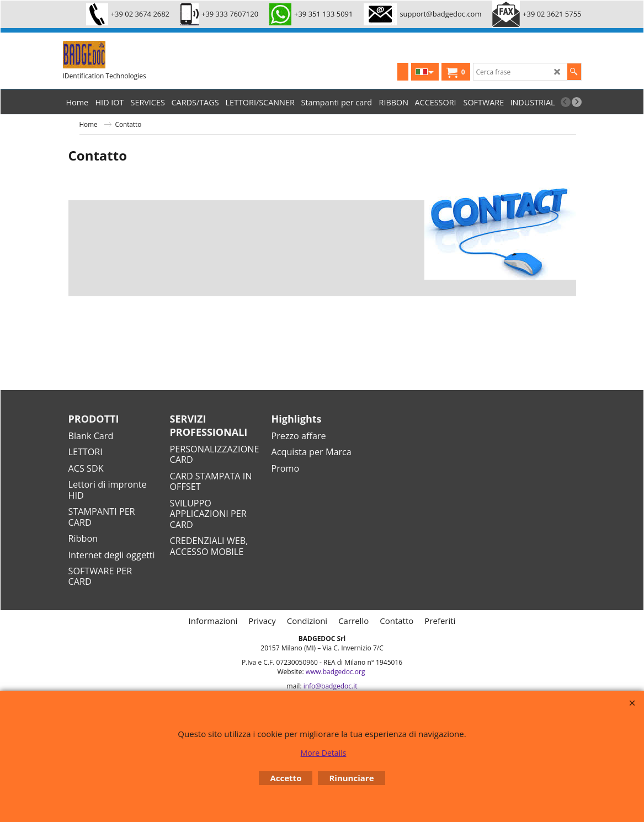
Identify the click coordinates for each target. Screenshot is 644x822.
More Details (324, 753)
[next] (577, 102)
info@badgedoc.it (331, 686)
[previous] (566, 102)
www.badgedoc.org (336, 672)
